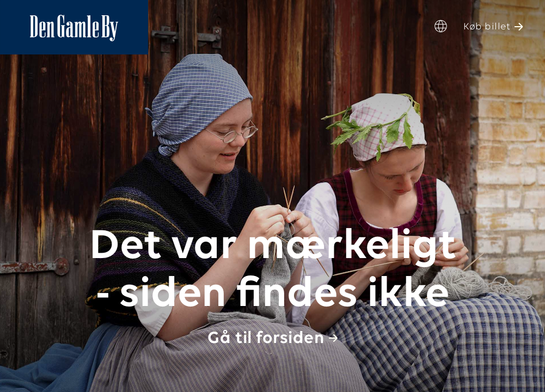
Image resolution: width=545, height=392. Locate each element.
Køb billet (487, 27)
